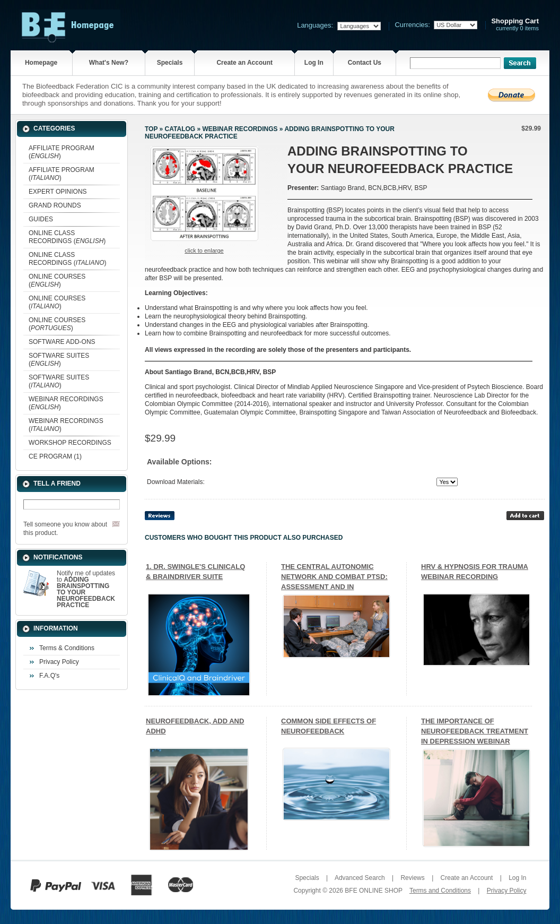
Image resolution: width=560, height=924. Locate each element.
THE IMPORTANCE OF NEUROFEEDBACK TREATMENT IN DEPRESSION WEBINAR (475, 731)
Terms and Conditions (440, 891)
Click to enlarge (204, 251)
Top (151, 129)
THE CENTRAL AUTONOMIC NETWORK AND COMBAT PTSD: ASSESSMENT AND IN (334, 577)
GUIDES (41, 219)
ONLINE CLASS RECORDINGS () (67, 237)
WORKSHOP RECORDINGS (70, 443)
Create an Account (244, 63)
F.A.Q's (49, 676)
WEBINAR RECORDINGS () (66, 403)
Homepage (41, 63)
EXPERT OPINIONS (58, 192)
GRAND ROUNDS (55, 205)
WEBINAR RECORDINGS (240, 129)
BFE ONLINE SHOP (373, 891)
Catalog (180, 129)
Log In (314, 63)
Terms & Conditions (67, 648)
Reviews (412, 878)
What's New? (109, 63)
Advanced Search (360, 878)
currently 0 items (515, 25)
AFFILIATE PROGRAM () (62, 152)
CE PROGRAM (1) (55, 456)
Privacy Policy (59, 662)
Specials (170, 63)
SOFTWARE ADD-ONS (62, 342)
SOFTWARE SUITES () (59, 360)
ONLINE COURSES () (57, 280)
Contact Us (365, 63)
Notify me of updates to (86, 589)
